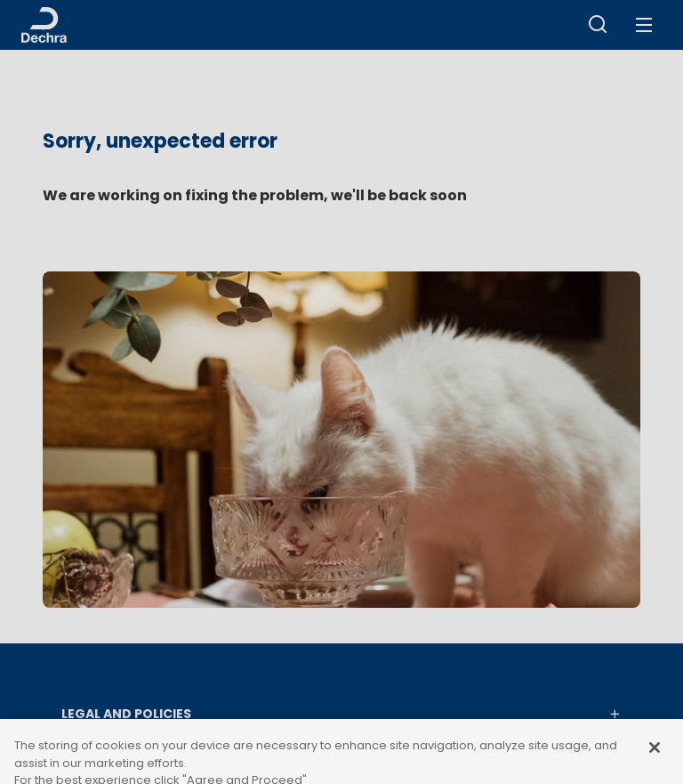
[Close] (655, 762)
